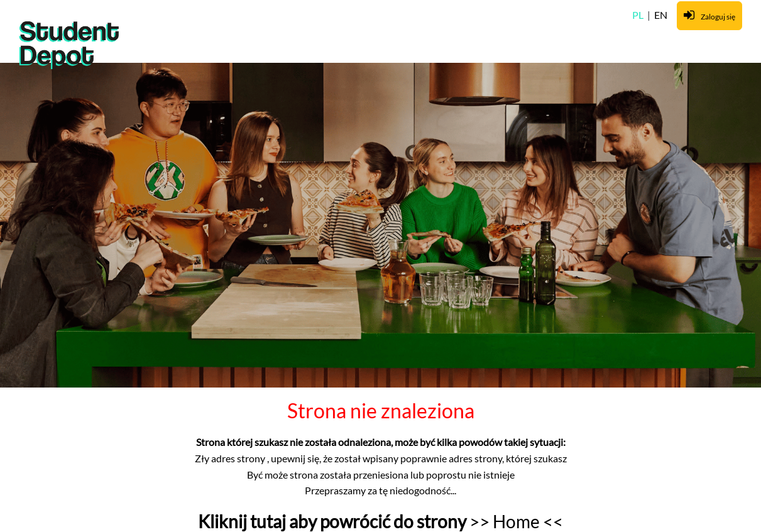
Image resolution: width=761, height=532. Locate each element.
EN (661, 15)
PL (639, 15)
